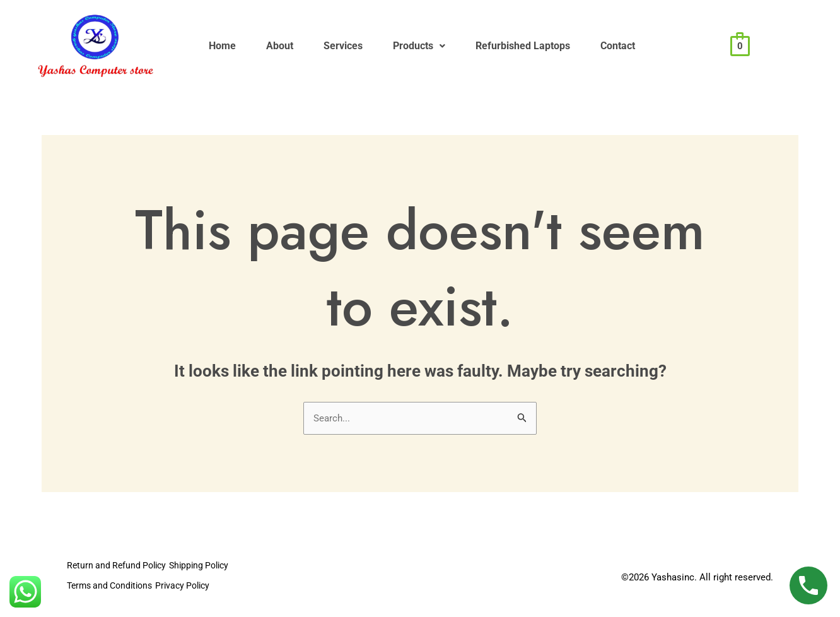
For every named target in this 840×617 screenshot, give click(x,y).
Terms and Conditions (113, 585)
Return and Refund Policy (119, 567)
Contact (687, 46)
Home (229, 46)
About (299, 46)
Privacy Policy (198, 585)
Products (463, 46)
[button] (463, 46)
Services (375, 46)
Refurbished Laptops (580, 46)
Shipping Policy (213, 567)
